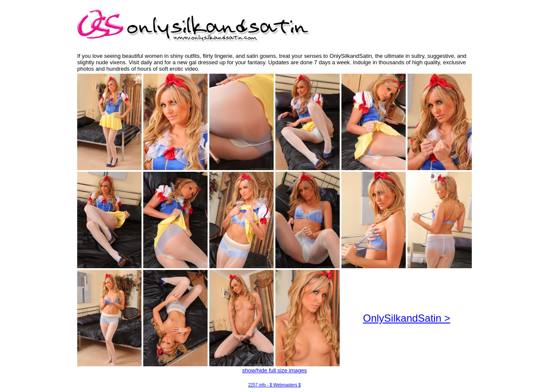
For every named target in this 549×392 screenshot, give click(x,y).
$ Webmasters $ (285, 385)
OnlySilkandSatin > (406, 318)
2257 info (257, 385)
